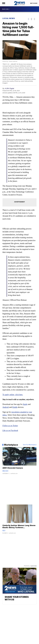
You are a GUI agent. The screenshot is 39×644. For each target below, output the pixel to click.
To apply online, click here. (13, 395)
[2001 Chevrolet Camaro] (20, 462)
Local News (9, 18)
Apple (25, 404)
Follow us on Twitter (10, 426)
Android (6, 407)
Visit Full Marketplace (30, 445)
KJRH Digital (10, 88)
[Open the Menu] (3, 3)
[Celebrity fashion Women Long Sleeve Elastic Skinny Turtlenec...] (20, 520)
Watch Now (34, 3)
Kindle (15, 407)
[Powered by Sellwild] (33, 566)
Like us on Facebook (10, 430)
